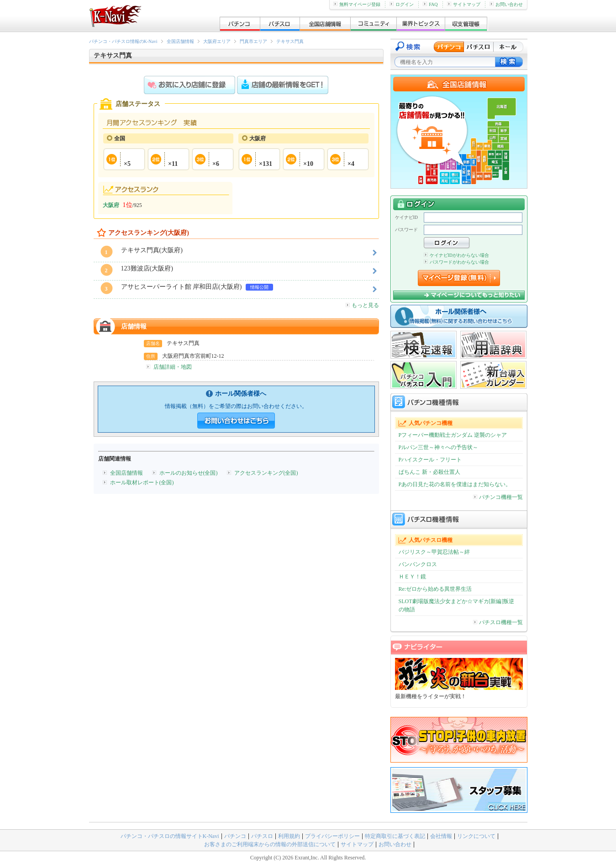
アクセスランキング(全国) (266, 473)
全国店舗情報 (180, 41)
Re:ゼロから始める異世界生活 (435, 589)
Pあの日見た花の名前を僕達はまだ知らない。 (455, 484)
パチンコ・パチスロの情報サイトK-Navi (170, 836)
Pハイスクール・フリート (430, 460)
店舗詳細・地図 (173, 367)
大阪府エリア (217, 41)
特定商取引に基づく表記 (395, 836)
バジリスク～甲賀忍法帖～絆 (434, 552)
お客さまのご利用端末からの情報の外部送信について (270, 844)
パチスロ (262, 836)
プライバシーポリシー (332, 836)
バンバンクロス (418, 564)
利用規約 (289, 836)
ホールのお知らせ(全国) (189, 473)
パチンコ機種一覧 (498, 497)
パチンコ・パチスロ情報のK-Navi (123, 41)
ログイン (402, 4)
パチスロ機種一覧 (498, 622)
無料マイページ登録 (357, 4)
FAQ (430, 4)
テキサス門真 (290, 41)
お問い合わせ (506, 4)
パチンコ (235, 836)
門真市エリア (253, 41)
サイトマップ (464, 4)
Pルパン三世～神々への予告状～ (439, 447)
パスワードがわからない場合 (456, 262)
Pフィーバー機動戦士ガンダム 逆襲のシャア (453, 435)
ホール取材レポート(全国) (142, 482)
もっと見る (362, 305)
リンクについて (476, 836)
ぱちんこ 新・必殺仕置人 (429, 472)
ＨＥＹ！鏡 (412, 577)
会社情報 (441, 836)
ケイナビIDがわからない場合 (457, 255)
